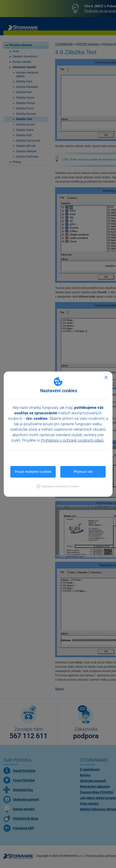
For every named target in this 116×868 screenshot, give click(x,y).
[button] (58, 486)
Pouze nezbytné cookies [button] (33, 472)
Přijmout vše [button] (83, 472)
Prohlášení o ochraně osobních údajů (73, 440)
